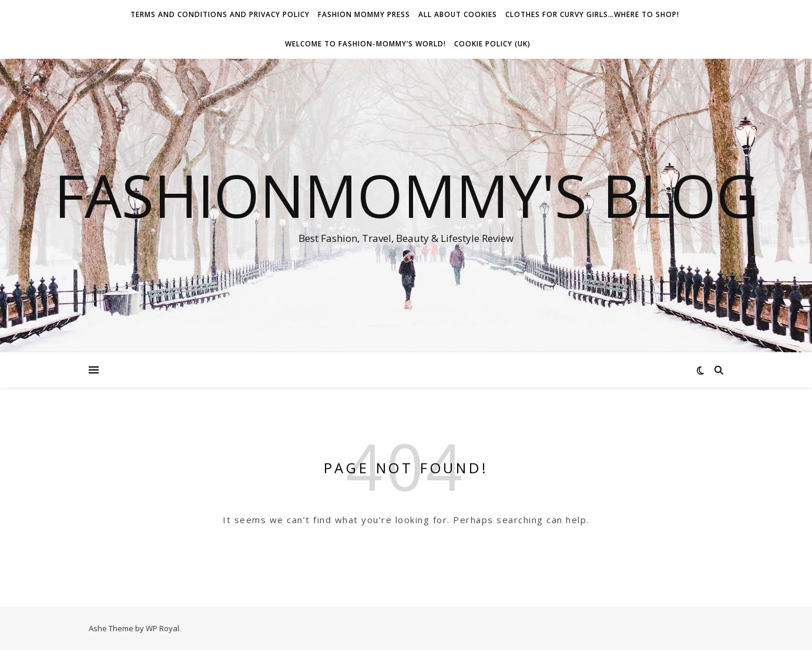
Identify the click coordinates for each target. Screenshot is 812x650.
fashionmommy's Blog (406, 195)
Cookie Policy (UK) (492, 44)
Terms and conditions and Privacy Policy (220, 14)
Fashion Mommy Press (364, 14)
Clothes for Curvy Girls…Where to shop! (592, 14)
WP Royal (162, 628)
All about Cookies (458, 14)
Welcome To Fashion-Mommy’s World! (365, 44)
